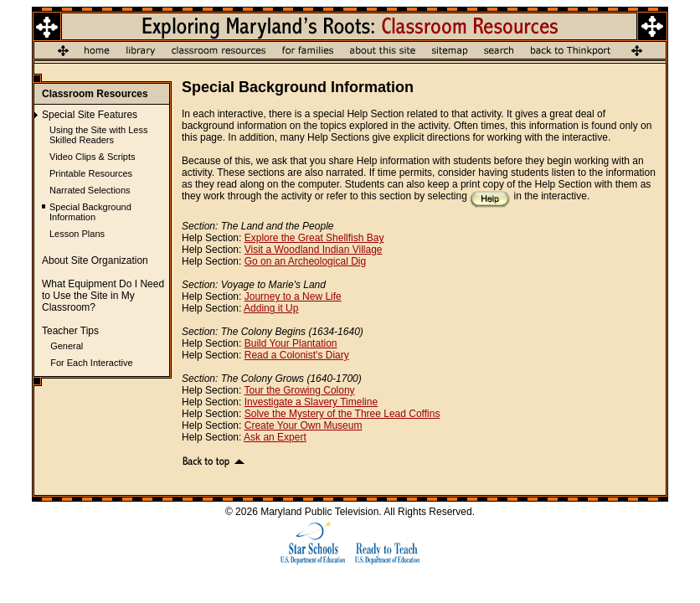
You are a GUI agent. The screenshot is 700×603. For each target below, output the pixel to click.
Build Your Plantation (291, 343)
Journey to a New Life (293, 296)
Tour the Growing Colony (300, 390)
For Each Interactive (91, 363)
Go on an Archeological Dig (305, 261)
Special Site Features (90, 115)
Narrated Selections (90, 190)
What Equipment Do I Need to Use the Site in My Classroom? (103, 296)
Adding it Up (271, 308)
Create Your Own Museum (304, 425)
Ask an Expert (275, 437)
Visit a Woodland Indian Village (314, 250)
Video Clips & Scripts (93, 157)
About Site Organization (95, 260)
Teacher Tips (70, 331)
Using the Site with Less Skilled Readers (98, 135)
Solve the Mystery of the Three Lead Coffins (342, 414)
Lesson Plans (77, 234)
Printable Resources (91, 173)
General (67, 346)
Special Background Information (90, 212)
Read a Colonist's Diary (297, 355)
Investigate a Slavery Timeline (311, 402)
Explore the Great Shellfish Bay (314, 238)
